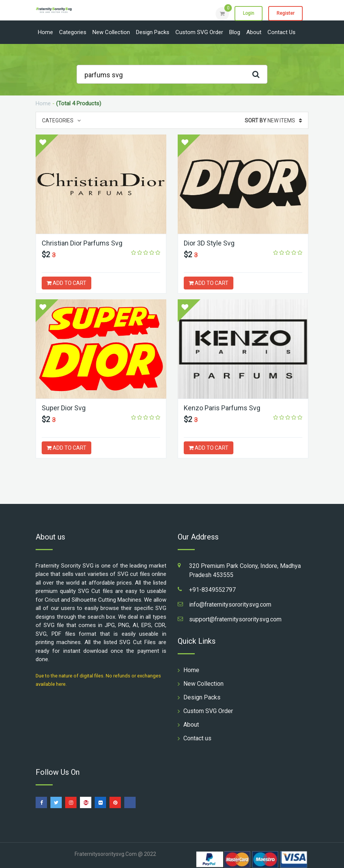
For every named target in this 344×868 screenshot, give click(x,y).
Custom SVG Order (199, 32)
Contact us (281, 32)
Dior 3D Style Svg (209, 243)
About (254, 32)
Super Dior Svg (64, 408)
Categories (73, 32)
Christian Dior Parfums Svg (82, 243)
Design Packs (153, 32)
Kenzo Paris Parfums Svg (222, 408)
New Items (273, 120)
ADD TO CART (66, 283)
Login (249, 13)
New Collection (111, 32)
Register (285, 13)
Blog (235, 32)
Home (45, 32)
